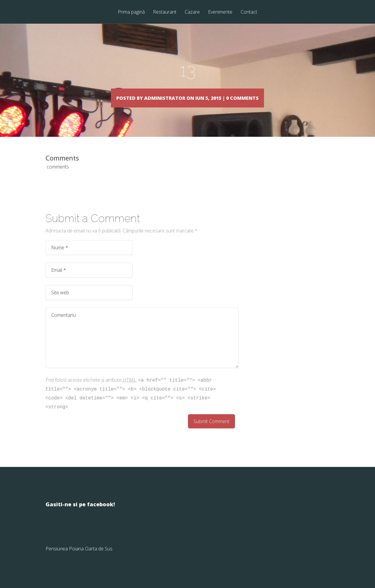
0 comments (271, 98)
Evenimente (220, 12)
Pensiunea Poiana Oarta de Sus (79, 557)
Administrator (152, 98)
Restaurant (165, 12)
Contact (249, 12)
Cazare (192, 12)
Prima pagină (131, 12)
